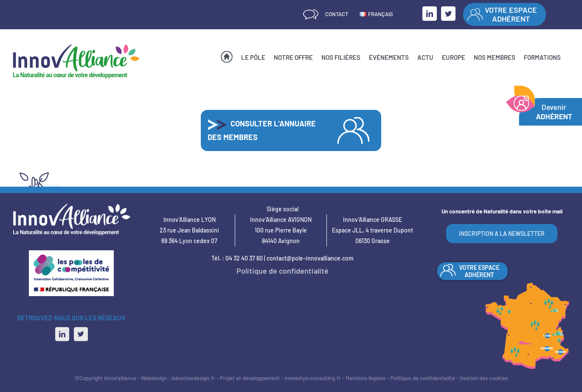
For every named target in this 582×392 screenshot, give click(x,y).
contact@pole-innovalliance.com (310, 258)
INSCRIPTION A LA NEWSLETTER (502, 234)
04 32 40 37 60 (244, 258)
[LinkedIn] (62, 334)
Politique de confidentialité (283, 271)
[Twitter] (81, 334)
